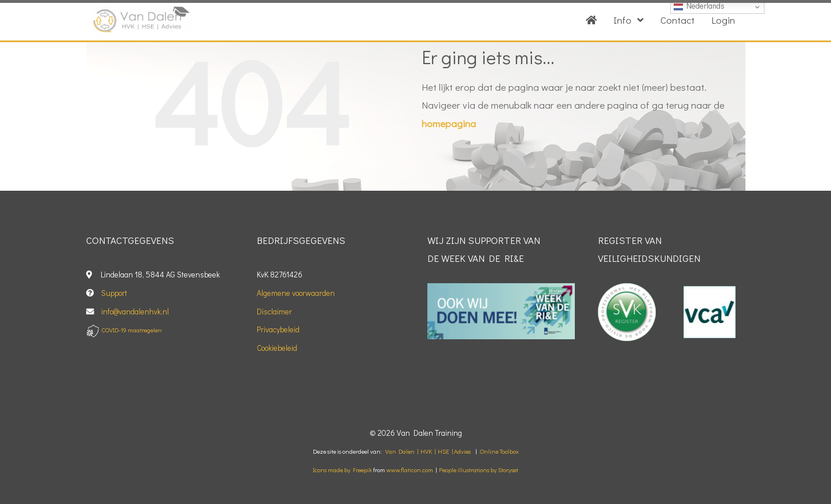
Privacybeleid (278, 329)
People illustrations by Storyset (479, 470)
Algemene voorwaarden (296, 293)
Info (629, 20)
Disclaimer (274, 312)
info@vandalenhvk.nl (136, 312)
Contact (677, 20)
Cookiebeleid (277, 348)
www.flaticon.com (410, 470)
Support (114, 293)
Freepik (362, 470)
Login (723, 20)
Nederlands (699, 6)
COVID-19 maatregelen (132, 330)
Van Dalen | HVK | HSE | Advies (428, 451)
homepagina (449, 123)
